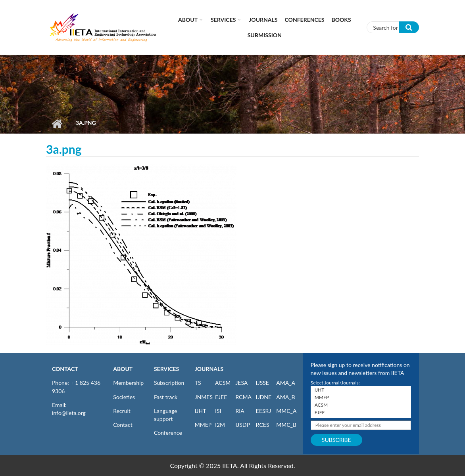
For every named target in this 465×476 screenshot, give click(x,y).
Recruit (122, 411)
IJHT (201, 411)
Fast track (166, 397)
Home (57, 124)
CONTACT (65, 369)
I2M (220, 425)
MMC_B (286, 425)
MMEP (203, 425)
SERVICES (166, 369)
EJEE (221, 397)
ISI (218, 411)
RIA (240, 411)
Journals (263, 20)
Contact (123, 425)
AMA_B (285, 397)
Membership (128, 383)
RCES (263, 425)
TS (198, 383)
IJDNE (264, 397)
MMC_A (286, 411)
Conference (168, 433)
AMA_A (286, 383)
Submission (265, 35)
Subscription (169, 383)
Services (223, 20)
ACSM (223, 383)
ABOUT (123, 369)
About (188, 20)
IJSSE (262, 383)
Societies (124, 397)
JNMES (204, 397)
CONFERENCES (305, 20)
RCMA (243, 397)
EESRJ (263, 411)
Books (341, 20)
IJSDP (242, 425)
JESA (241, 383)
